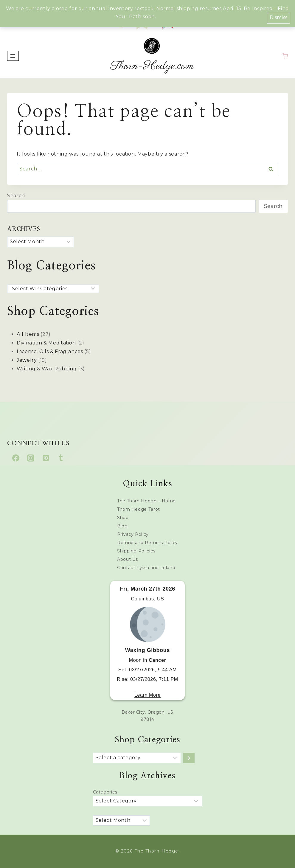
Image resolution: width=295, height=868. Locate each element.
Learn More (147, 695)
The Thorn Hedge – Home (146, 501)
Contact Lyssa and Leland (146, 568)
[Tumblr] (61, 458)
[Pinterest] (46, 458)
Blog (122, 526)
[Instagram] (31, 458)
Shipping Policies (136, 551)
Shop (123, 518)
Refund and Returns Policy (147, 543)
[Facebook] (16, 458)
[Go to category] (189, 758)
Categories (105, 792)
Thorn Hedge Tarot (139, 509)
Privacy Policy (133, 534)
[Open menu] (13, 56)
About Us (128, 559)
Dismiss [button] (279, 17)
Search (16, 196)
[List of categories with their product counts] (137, 758)
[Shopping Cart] (285, 56)
